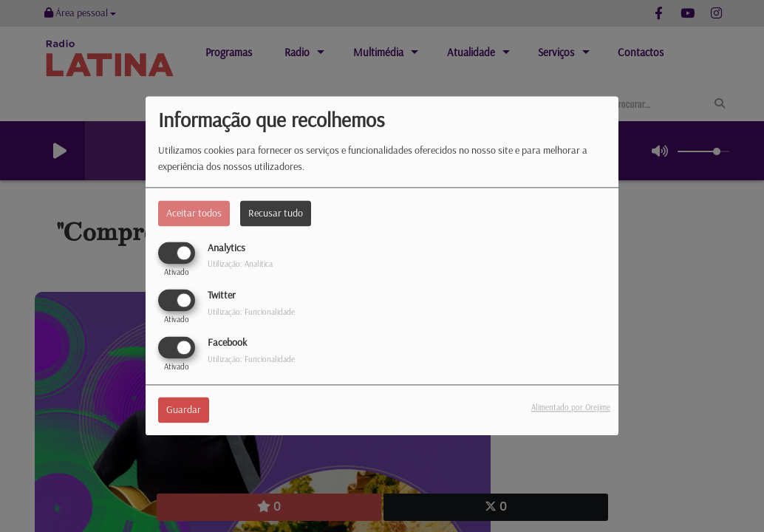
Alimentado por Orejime (571, 408)
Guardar (184, 410)
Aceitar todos (194, 213)
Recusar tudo (276, 213)
